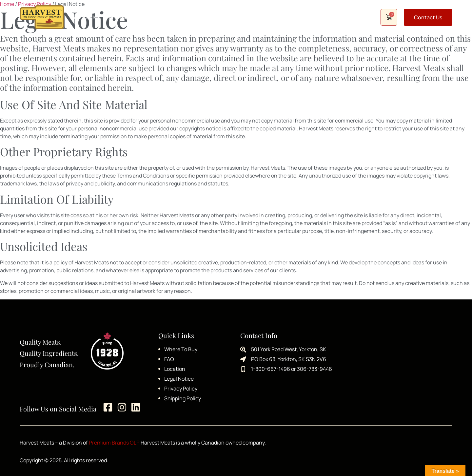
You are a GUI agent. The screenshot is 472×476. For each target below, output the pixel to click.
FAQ (226, 17)
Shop (277, 17)
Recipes (202, 17)
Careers (251, 17)
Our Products (123, 17)
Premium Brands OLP (114, 443)
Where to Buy (166, 17)
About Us (85, 17)
